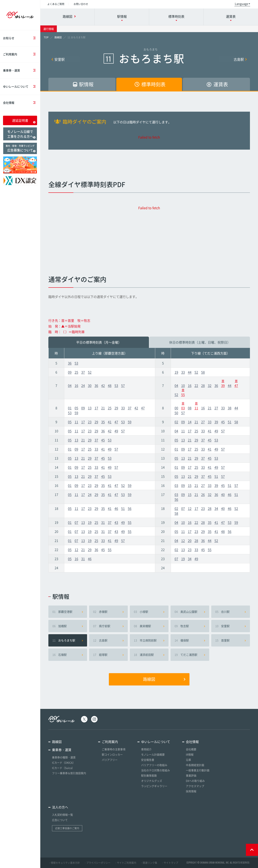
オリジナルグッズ (152, 781)
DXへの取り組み (195, 781)
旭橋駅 (68, 626)
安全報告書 (148, 760)
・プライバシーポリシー (97, 863)
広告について (60, 820)
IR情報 (190, 754)
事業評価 (191, 775)
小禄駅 (149, 612)
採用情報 (191, 791)
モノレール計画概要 (153, 754)
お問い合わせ (81, 4)
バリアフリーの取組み (154, 765)
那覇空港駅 (68, 612)
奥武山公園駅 (190, 612)
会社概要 (191, 749)
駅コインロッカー (112, 754)
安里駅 (58, 59)
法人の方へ (60, 807)
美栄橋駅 (149, 626)
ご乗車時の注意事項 (114, 749)
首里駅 (231, 640)
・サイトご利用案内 (125, 863)
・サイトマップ (170, 863)
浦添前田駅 (149, 655)
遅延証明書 (24, 121)
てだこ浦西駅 (190, 655)
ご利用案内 (22, 54)
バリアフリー (110, 760)
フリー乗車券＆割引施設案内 (69, 773)
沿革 (188, 760)
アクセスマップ (195, 786)
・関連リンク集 (149, 863)
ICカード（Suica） (63, 768)
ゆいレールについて (22, 87)
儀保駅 (190, 640)
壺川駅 (231, 612)
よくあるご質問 (56, 4)
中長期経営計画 (195, 765)
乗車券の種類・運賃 (64, 757)
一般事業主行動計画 (198, 770)
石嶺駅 (68, 655)
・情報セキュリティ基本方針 (64, 863)
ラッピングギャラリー (154, 786)
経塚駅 (108, 655)
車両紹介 (146, 749)
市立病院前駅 (149, 640)
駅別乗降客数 (149, 775)
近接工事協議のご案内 (67, 828)
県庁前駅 (108, 626)
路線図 (164, 679)
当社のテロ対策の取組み (156, 770)
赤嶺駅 (108, 612)
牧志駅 (190, 626)
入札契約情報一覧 (62, 815)
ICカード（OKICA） (64, 763)
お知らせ (22, 38)
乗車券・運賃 (22, 71)
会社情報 (22, 103)
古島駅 (240, 59)
